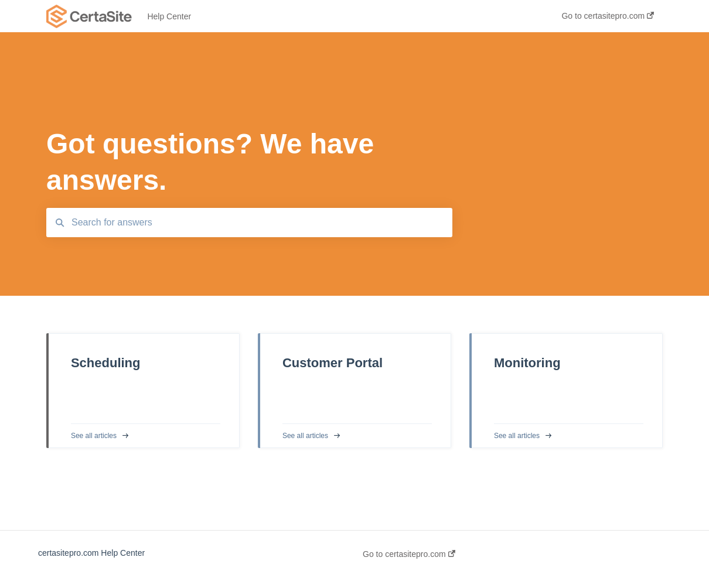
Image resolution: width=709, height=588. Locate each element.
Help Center (169, 16)
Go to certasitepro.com (409, 554)
